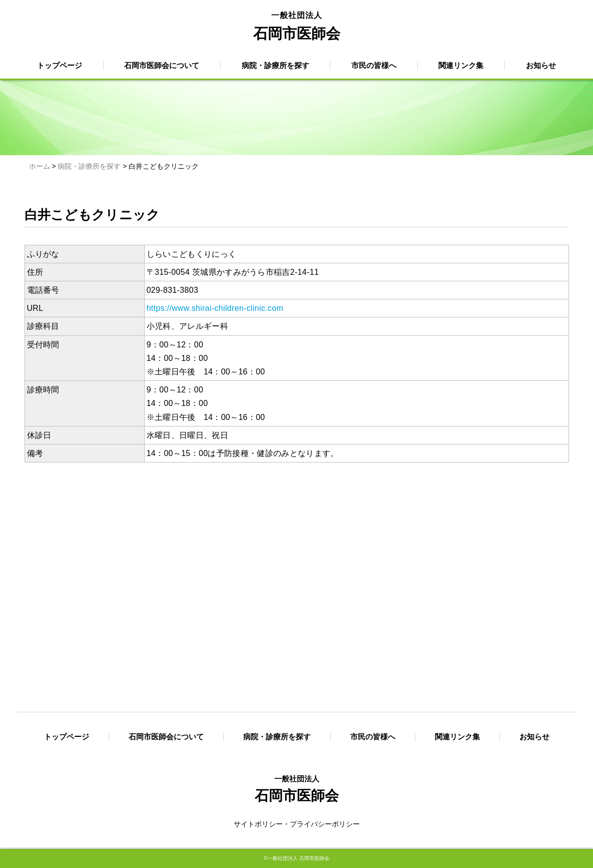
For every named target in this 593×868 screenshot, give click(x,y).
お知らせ (541, 65)
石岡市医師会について (162, 65)
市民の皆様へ (374, 65)
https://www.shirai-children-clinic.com (215, 308)
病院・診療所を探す (275, 65)
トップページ (60, 65)
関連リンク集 (461, 65)
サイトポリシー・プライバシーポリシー (297, 824)
